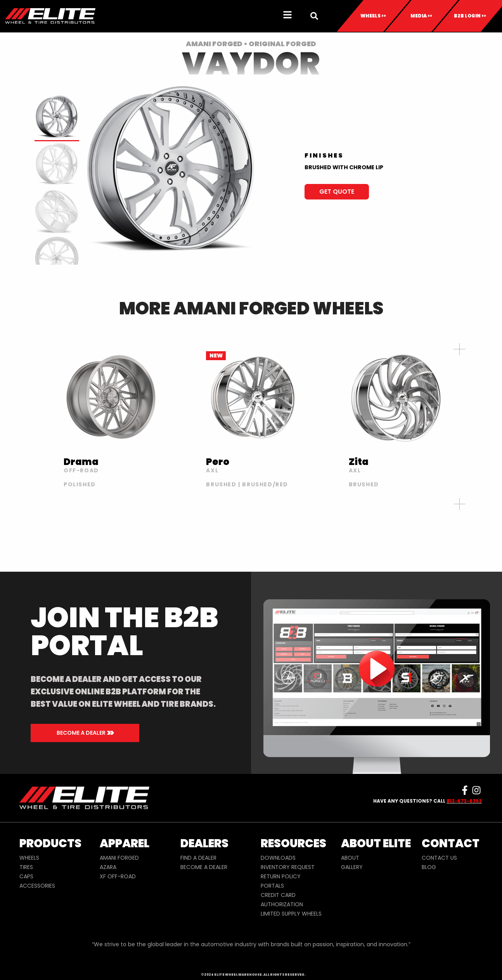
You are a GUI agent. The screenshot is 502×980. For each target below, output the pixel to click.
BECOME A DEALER (204, 867)
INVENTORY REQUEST (288, 867)
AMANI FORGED (119, 858)
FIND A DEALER (198, 858)
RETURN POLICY (281, 876)
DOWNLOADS (278, 858)
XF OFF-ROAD (118, 876)
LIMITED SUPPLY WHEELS (291, 914)
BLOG (429, 867)
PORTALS (272, 886)
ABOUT (350, 858)
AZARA (108, 867)
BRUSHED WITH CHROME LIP (344, 167)
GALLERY (352, 867)
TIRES (26, 867)
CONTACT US (439, 858)
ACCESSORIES (37, 886)
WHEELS (29, 858)
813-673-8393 (464, 801)
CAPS (26, 876)
